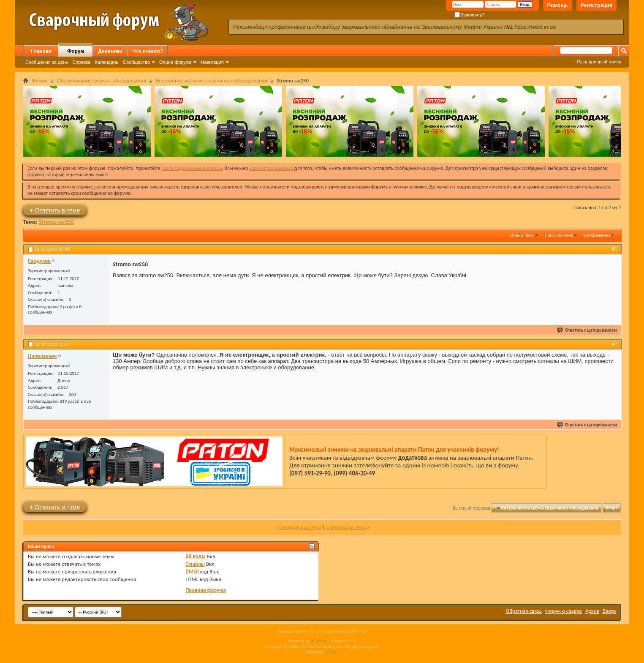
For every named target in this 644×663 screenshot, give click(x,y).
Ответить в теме (55, 210)
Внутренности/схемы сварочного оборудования (212, 80)
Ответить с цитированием (587, 330)
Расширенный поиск (599, 62)
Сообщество (136, 62)
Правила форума (206, 590)
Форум (76, 51)
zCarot (332, 652)
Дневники (110, 51)
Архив (592, 611)
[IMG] (192, 572)
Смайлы (195, 564)
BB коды (196, 556)
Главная (41, 51)
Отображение (597, 235)
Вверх (611, 508)
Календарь (106, 62)
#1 (614, 248)
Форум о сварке (564, 611)
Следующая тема (346, 527)
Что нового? (148, 51)
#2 (614, 344)
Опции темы (522, 235)
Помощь (558, 5)
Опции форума (175, 62)
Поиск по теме (559, 235)
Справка (81, 62)
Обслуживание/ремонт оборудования (102, 80)
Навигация (212, 62)
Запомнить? (470, 15)
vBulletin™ (321, 641)
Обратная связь (524, 611)
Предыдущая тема (300, 527)
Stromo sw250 (56, 222)
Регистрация (596, 5)
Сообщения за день (47, 62)
